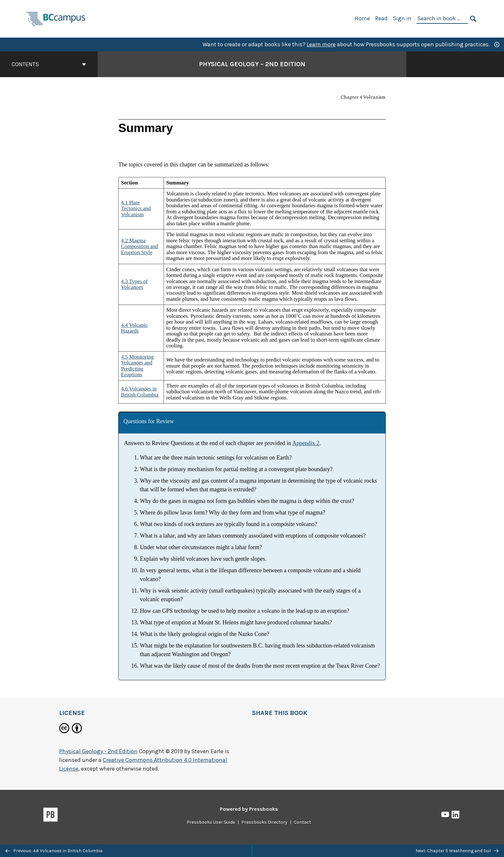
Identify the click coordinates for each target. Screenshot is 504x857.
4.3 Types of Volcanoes (135, 284)
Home (362, 18)
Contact (302, 822)
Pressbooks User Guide (211, 822)
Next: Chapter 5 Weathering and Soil (457, 851)
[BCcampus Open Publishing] (56, 18)
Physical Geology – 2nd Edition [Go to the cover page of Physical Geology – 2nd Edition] (252, 64)
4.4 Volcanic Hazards (135, 328)
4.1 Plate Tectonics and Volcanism (136, 209)
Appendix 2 (306, 443)
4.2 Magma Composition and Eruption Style (140, 246)
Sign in (402, 18)
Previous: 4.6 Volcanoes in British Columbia (54, 851)
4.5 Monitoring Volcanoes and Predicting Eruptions (138, 366)
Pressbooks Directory (264, 822)
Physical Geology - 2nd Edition (98, 751)
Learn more (321, 44)
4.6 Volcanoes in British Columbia (140, 392)
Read (381, 18)
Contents (49, 64)
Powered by (249, 809)
